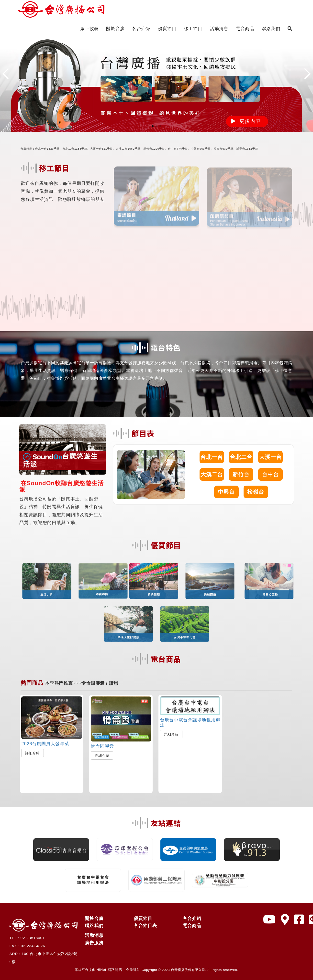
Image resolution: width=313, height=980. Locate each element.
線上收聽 (89, 29)
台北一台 (212, 457)
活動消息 (219, 29)
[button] (153, 126)
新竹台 (241, 474)
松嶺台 (256, 492)
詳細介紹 (33, 753)
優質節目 (167, 29)
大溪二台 (212, 474)
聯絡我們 (271, 29)
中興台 (226, 492)
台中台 (270, 474)
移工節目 (193, 29)
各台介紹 (141, 29)
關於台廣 (115, 29)
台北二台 (241, 457)
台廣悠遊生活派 (60, 460)
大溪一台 (270, 457)
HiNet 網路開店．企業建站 (119, 970)
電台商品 (245, 29)
